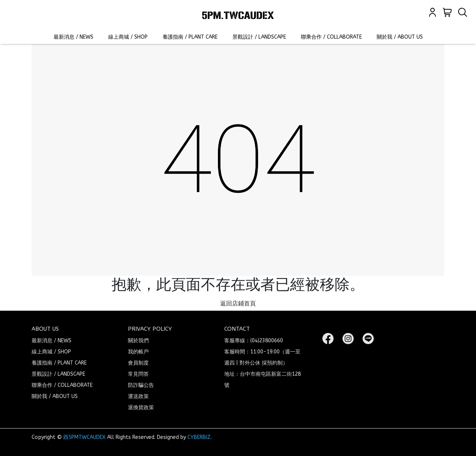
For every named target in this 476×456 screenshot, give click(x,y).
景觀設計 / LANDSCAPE (259, 37)
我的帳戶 (138, 352)
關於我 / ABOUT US (400, 37)
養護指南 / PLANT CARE (190, 37)
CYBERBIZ (199, 437)
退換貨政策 (141, 408)
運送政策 (138, 396)
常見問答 (138, 374)
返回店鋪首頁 (238, 303)
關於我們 (138, 341)
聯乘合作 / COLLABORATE (331, 37)
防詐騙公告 (141, 385)
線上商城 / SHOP (128, 37)
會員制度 (138, 363)
